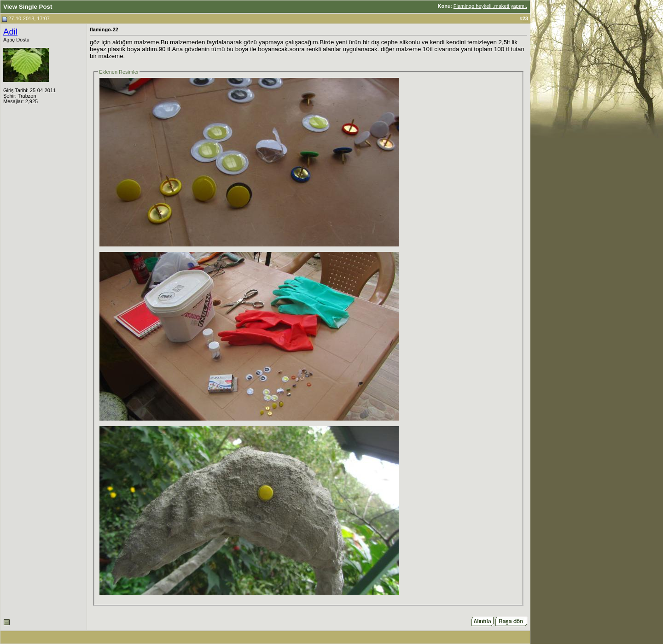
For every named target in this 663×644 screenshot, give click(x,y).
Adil (10, 32)
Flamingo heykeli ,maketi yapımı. (490, 6)
